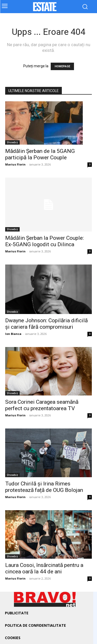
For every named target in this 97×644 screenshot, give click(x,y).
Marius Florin (15, 164)
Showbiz (12, 142)
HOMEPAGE (62, 66)
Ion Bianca (13, 334)
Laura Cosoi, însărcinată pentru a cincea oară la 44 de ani (44, 568)
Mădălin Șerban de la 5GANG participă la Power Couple (40, 154)
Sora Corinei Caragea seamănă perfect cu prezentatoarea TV (42, 405)
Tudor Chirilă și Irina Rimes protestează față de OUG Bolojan (44, 487)
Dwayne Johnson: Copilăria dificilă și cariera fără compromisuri (46, 324)
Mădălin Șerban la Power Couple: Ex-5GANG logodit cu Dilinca (44, 241)
